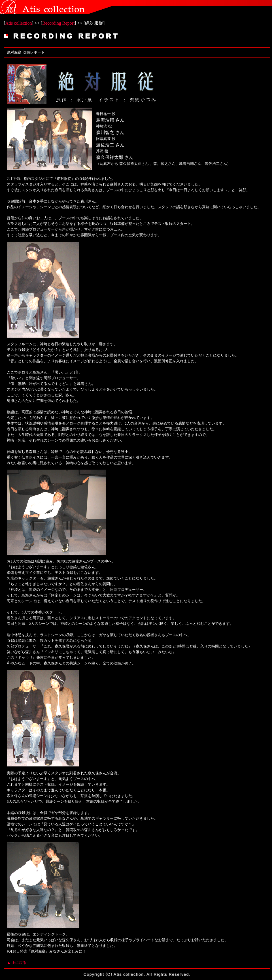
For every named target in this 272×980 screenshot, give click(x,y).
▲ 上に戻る (17, 963)
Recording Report (58, 23)
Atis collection (19, 23)
